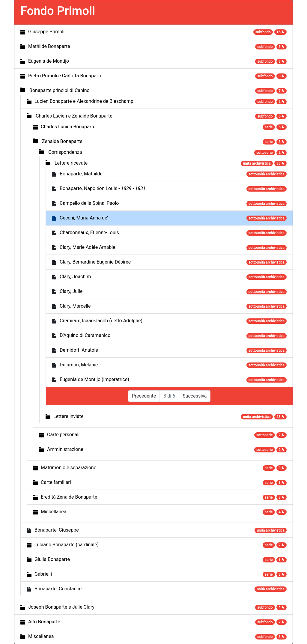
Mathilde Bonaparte (49, 46)
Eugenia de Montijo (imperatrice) (94, 379)
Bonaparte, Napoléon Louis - (103, 188)
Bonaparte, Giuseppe (57, 530)
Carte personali (63, 435)
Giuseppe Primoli (46, 32)
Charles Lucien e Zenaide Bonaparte (74, 116)
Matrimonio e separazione (69, 468)
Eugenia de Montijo (49, 61)
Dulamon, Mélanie (79, 365)
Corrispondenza (65, 152)
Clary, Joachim (75, 277)
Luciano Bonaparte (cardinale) (67, 545)
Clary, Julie (71, 291)
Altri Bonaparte (44, 622)
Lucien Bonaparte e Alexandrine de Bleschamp (84, 101)
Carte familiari (56, 482)
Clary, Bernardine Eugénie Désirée (95, 262)
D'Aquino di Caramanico (85, 335)
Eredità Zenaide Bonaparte (69, 497)
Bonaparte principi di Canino (60, 90)
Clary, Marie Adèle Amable (88, 247)
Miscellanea (54, 512)
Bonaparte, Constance (58, 589)
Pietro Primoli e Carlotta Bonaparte (65, 76)
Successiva (195, 396)
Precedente (144, 396)
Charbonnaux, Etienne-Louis (89, 233)
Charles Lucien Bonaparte (68, 127)
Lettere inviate (69, 416)
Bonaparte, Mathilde (81, 174)
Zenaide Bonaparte (62, 141)
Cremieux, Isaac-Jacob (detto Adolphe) (101, 321)
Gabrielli (43, 574)
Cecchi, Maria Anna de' (84, 218)
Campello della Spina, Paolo (89, 203)
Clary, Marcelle (75, 306)
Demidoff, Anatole (79, 350)
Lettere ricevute (71, 163)
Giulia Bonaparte (52, 559)
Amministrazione (65, 449)
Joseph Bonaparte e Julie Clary (61, 607)
